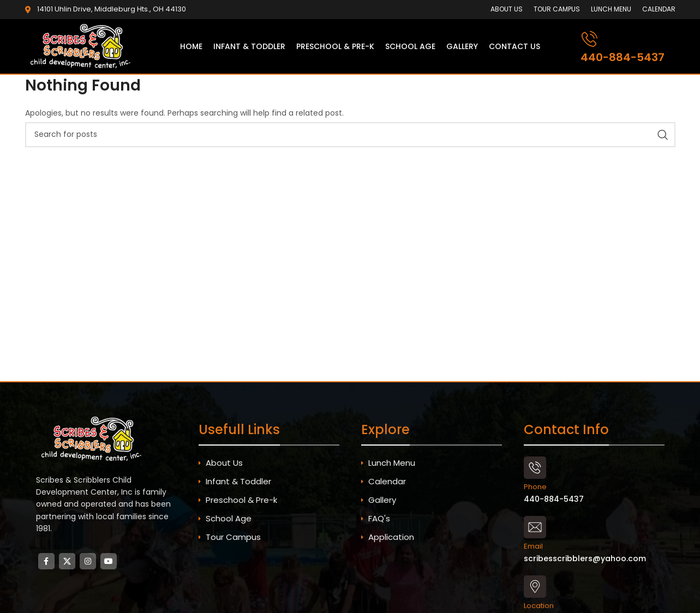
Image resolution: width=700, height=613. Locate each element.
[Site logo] (82, 46)
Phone (535, 487)
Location (539, 606)
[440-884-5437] (590, 39)
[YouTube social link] (109, 561)
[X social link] (67, 561)
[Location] (535, 587)
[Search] (350, 135)
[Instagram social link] (88, 561)
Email (533, 546)
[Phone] (535, 468)
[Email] (535, 527)
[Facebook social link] (46, 561)
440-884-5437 (623, 57)
